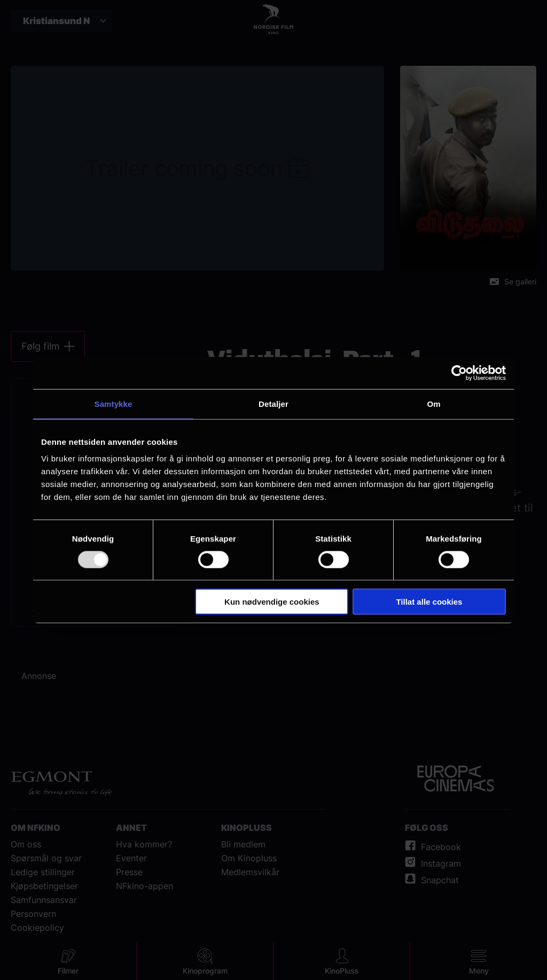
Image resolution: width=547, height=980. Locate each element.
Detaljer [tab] (273, 403)
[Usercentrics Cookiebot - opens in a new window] (459, 373)
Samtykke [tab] (114, 403)
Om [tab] (433, 403)
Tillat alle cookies (429, 602)
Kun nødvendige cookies (272, 602)
